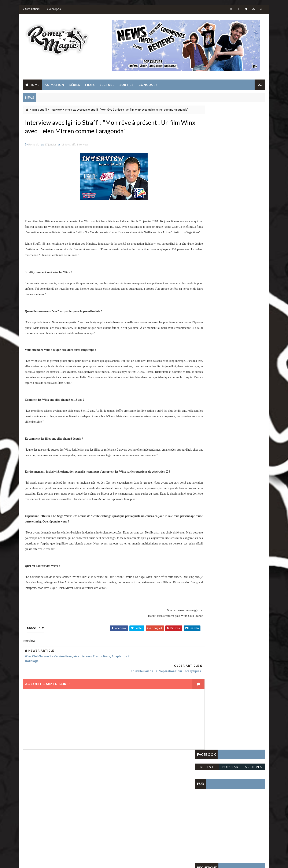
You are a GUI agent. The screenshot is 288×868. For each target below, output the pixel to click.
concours (134, 784)
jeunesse (116, 799)
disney (151, 784)
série (170, 799)
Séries (74, 85)
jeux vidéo (133, 799)
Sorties (126, 85)
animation (116, 784)
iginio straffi (39, 110)
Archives (254, 123)
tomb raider (117, 806)
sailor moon (153, 799)
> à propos (53, 11)
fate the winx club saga (125, 791)
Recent (207, 123)
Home (34, 85)
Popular (231, 123)
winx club (159, 806)
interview (56, 110)
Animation (54, 85)
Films (90, 85)
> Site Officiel (31, 11)
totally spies (139, 806)
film (148, 791)
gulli (159, 791)
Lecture (107, 85)
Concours (148, 85)
